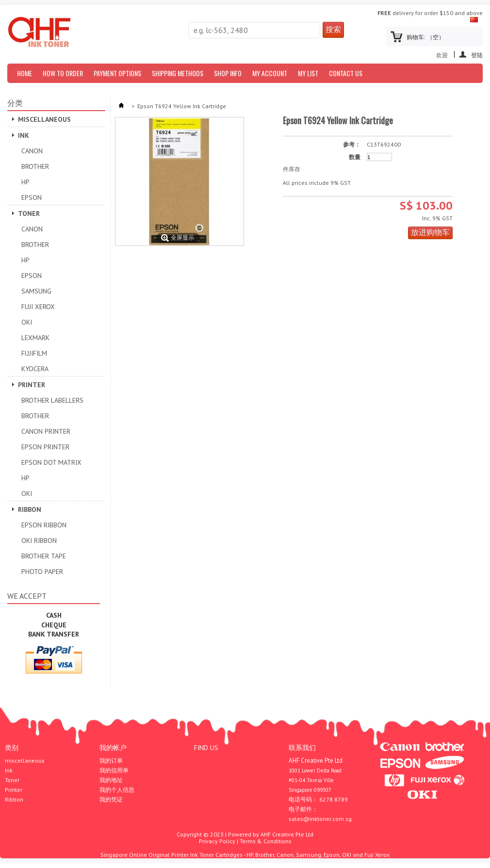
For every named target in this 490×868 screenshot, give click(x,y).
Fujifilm (34, 353)
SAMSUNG (36, 291)
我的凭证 (111, 800)
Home (24, 73)
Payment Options (117, 73)
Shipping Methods (178, 73)
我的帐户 (113, 748)
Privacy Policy (217, 841)
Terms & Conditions (266, 841)
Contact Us (346, 73)
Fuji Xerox (38, 307)
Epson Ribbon (44, 525)
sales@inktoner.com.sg (320, 819)
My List (308, 73)
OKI (27, 322)
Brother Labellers (52, 400)
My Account (270, 73)
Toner (29, 213)
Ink (24, 135)
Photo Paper (42, 572)
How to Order (63, 73)
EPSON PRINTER (45, 447)
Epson (32, 197)
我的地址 (111, 780)
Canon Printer (46, 431)
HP (25, 182)
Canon (32, 151)
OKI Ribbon (39, 540)
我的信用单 (114, 770)
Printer (32, 385)
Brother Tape (44, 556)
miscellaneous (44, 119)
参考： (352, 145)
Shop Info (228, 73)
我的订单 (111, 761)
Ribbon (30, 509)
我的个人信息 (117, 790)
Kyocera (35, 369)
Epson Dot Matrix (51, 462)
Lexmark (35, 338)
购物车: (425, 37)
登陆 (477, 55)
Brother (35, 166)
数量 (355, 157)
